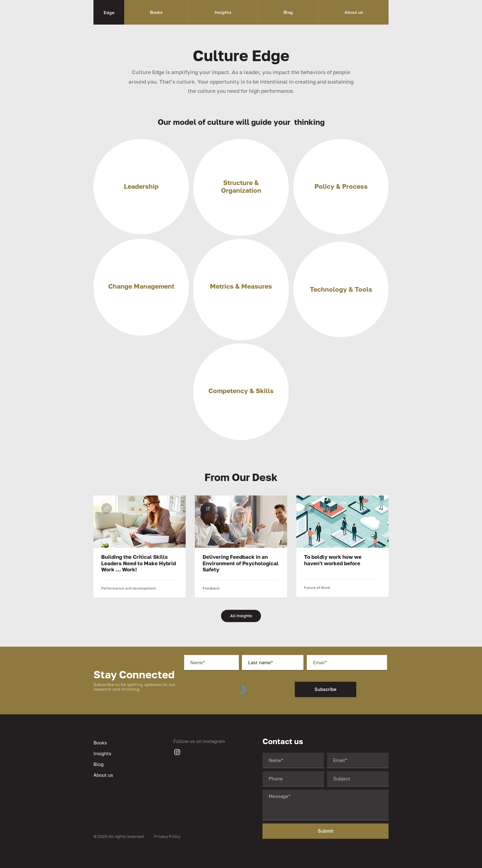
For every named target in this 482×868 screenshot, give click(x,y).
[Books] (124, 743)
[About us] (124, 775)
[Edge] (109, 12)
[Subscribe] (326, 689)
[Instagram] (177, 752)
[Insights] (124, 754)
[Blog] (124, 764)
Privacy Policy (167, 836)
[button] (156, 12)
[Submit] (326, 831)
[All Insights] (241, 616)
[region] (141, 187)
